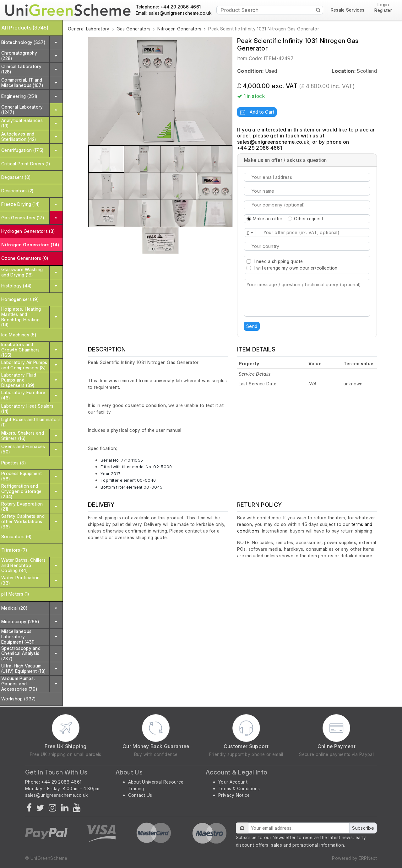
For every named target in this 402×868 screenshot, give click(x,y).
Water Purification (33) (21, 580)
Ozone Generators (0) (25, 258)
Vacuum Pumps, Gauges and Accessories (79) (19, 684)
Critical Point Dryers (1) (26, 164)
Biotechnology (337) (23, 42)
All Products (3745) (25, 28)
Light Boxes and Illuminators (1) (31, 422)
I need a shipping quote (278, 261)
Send (252, 326)
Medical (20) (14, 608)
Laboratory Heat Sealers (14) (27, 409)
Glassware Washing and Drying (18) (22, 272)
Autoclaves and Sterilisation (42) (19, 137)
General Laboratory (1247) (22, 110)
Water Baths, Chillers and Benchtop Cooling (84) (24, 565)
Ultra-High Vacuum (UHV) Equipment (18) (23, 668)
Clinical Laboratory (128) (21, 69)
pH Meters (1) (15, 594)
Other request (309, 219)
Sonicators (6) (16, 536)
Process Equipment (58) (22, 476)
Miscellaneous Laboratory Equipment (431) (18, 637)
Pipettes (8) (14, 463)
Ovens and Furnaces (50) (23, 449)
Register (383, 10)
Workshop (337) (18, 699)
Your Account (233, 782)
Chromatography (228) (19, 56)
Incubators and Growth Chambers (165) (21, 350)
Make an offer (268, 219)
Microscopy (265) (20, 622)
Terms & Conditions (239, 788)
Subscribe (363, 828)
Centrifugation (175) (22, 150)
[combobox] (307, 246)
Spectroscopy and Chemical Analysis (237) (21, 654)
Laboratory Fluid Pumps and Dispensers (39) (19, 380)
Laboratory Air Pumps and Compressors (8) (24, 365)
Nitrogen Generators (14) (30, 245)
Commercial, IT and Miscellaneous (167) (22, 83)
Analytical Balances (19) (22, 123)
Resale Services (348, 10)
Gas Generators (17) (23, 218)
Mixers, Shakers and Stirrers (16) (23, 436)
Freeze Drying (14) (21, 204)
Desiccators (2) (17, 191)
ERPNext (368, 858)
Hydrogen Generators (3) (28, 231)
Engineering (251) (19, 96)
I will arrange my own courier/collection (296, 268)
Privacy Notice (234, 795)
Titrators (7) (14, 550)
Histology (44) (16, 286)
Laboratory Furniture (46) (23, 395)
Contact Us (140, 795)
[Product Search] (270, 10)
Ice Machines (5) (19, 335)
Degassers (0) (16, 177)
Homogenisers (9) (20, 299)
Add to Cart (257, 112)
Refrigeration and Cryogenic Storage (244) (21, 491)
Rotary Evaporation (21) (22, 506)
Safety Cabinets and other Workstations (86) (23, 521)
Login (383, 5)
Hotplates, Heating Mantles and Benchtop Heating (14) (21, 317)
